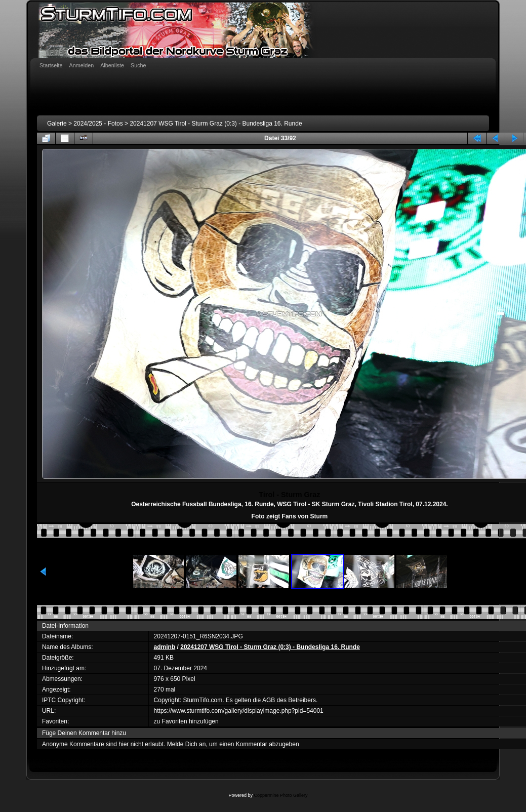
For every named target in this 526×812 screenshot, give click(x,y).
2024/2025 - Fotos (98, 124)
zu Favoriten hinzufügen (186, 721)
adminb (165, 647)
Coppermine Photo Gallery (280, 795)
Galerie (57, 124)
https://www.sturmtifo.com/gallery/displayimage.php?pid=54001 (239, 711)
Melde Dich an (187, 744)
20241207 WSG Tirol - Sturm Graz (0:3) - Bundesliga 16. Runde (216, 124)
